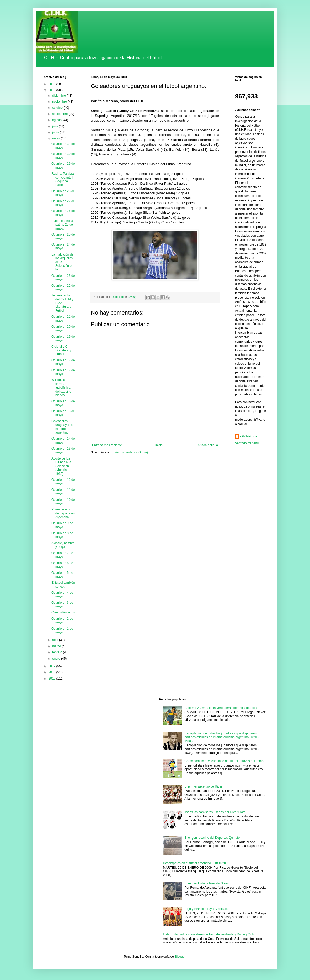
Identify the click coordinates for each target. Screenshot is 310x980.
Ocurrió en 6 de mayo (62, 565)
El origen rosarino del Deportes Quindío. (212, 838)
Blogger (180, 957)
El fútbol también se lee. (63, 585)
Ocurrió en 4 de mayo (62, 595)
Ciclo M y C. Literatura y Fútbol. (61, 350)
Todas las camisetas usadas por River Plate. (215, 812)
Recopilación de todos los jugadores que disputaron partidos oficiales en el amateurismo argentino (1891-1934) (221, 737)
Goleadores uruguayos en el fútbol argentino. (63, 427)
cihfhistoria (249, 436)
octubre (58, 108)
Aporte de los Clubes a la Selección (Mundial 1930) (61, 466)
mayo (57, 138)
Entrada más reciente (107, 445)
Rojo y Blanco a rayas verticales (207, 909)
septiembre (60, 114)
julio (55, 126)
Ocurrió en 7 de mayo (62, 555)
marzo (57, 646)
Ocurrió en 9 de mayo (62, 525)
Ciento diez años (63, 612)
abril (56, 640)
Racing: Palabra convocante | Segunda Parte (63, 179)
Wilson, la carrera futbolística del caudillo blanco (61, 388)
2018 (52, 90)
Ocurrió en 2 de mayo (62, 621)
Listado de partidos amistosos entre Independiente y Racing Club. (209, 934)
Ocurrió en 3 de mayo (62, 604)
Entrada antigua (207, 445)
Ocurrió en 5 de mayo (62, 575)
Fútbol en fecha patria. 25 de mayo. (62, 225)
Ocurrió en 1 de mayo (62, 630)
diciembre (59, 96)
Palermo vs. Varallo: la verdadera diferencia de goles (221, 708)
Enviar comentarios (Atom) (129, 452)
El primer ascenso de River (203, 786)
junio (56, 132)
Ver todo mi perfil (247, 443)
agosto (57, 120)
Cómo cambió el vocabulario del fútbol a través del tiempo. (225, 761)
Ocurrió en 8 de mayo (62, 535)
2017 (52, 666)
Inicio (159, 445)
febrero (58, 652)
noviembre (60, 102)
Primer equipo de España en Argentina (63, 513)
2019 (52, 84)
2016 (52, 672)
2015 (52, 679)
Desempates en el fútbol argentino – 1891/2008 (196, 863)
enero (57, 659)
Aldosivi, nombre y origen (63, 545)
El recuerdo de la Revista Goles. (207, 883)
